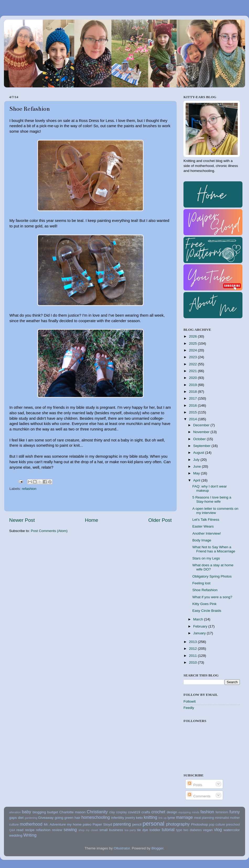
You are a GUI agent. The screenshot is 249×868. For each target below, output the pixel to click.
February (201, 626)
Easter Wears (203, 526)
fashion (207, 812)
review (57, 830)
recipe (30, 830)
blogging (39, 812)
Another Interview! (207, 533)
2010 (193, 662)
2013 (193, 642)
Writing (30, 835)
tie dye (142, 830)
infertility (118, 818)
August (199, 453)
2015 (193, 412)
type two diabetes (189, 830)
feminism (222, 812)
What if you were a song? (212, 597)
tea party (130, 830)
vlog (218, 830)
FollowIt (190, 701)
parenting (122, 824)
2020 (193, 378)
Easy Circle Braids (207, 611)
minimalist (222, 818)
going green (64, 818)
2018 (193, 392)
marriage (185, 817)
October (200, 439)
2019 (193, 385)
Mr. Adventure (55, 824)
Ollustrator (122, 848)
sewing (70, 830)
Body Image (202, 540)
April (197, 480)
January (200, 633)
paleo (87, 824)
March (199, 619)
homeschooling (96, 817)
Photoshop (200, 824)
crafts (146, 812)
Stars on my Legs (206, 558)
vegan (208, 830)
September (202, 446)
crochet (158, 812)
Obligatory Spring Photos (212, 576)
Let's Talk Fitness (206, 520)
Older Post (160, 520)
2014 (193, 419)
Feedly (189, 708)
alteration (15, 812)
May (197, 473)
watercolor (232, 830)
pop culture (217, 825)
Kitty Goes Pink (204, 604)
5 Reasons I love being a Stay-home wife (212, 499)
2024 (193, 350)
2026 (193, 336)
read (20, 830)
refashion (29, 489)
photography (178, 824)
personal (153, 824)
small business (111, 830)
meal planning (204, 818)
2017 (193, 398)
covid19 (134, 812)
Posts (194, 785)
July (197, 460)
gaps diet (16, 818)
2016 (193, 405)
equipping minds (189, 812)
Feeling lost (201, 583)
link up (162, 818)
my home (74, 824)
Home (91, 520)
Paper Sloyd (102, 824)
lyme (171, 818)
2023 (193, 357)
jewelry (130, 818)
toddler (155, 830)
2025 (193, 343)
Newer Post (22, 520)
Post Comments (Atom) (49, 531)
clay (112, 812)
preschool (233, 825)
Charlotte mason (72, 812)
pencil (137, 824)
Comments (199, 796)
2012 (193, 649)
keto (139, 818)
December (202, 425)
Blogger (158, 848)
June (197, 466)
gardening (31, 818)
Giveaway (46, 818)
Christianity (97, 812)
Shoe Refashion (205, 590)
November (202, 432)
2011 (193, 656)
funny (235, 812)
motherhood (31, 824)
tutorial (168, 830)
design (172, 812)
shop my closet (88, 830)
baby (26, 812)
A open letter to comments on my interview (215, 511)
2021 (193, 371)
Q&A (12, 830)
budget (53, 812)
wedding (16, 835)
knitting (150, 817)
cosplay (121, 812)
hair (77, 818)
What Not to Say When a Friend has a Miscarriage (214, 549)
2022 (193, 364)
